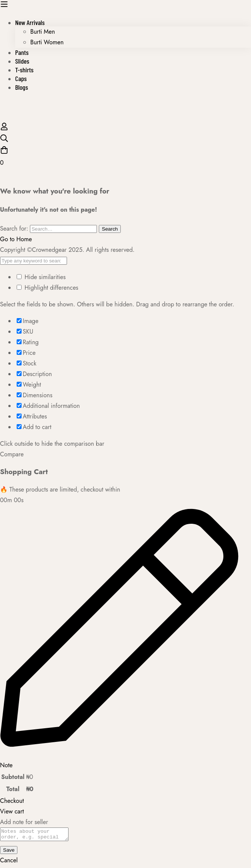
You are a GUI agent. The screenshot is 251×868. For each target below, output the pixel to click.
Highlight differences (48, 288)
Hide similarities (41, 277)
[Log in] (4, 129)
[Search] (125, 140)
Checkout (12, 801)
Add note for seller (24, 822)
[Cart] (125, 157)
